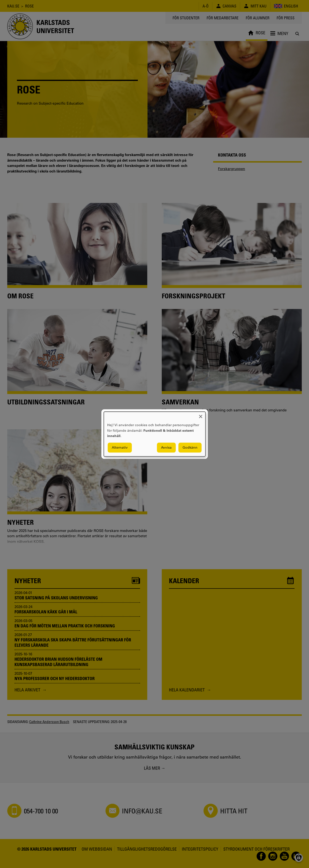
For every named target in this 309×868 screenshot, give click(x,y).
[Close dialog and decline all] (201, 415)
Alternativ (120, 447)
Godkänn (190, 447)
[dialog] (155, 434)
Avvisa (166, 447)
